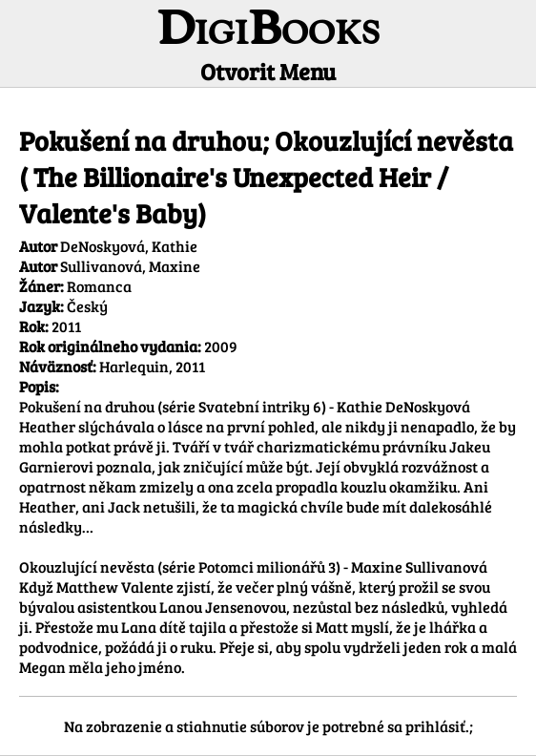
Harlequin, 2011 (152, 366)
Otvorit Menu (268, 71)
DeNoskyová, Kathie (129, 246)
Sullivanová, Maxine (130, 266)
